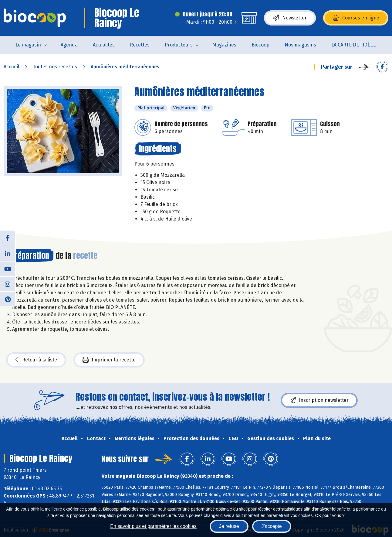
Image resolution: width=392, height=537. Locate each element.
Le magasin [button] (28, 45)
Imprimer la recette (109, 360)
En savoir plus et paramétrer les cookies (153, 526)
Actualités (104, 45)
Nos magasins (300, 45)
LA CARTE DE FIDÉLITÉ (355, 45)
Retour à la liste (36, 360)
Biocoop (260, 45)
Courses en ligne (356, 18)
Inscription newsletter (319, 400)
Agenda (69, 45)
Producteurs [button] (179, 45)
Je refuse (229, 526)
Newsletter (290, 18)
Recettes (140, 45)
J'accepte (272, 526)
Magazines (224, 45)
